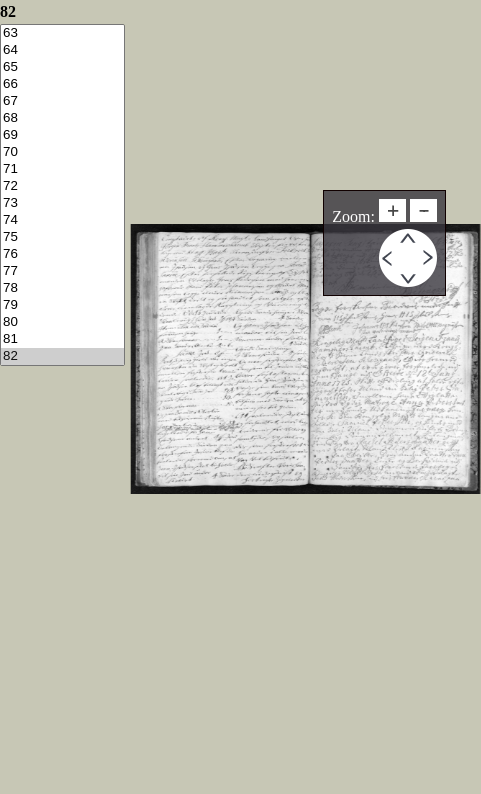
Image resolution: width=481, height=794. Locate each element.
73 (62, 203)
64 (62, 50)
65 (62, 67)
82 (62, 356)
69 (62, 135)
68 (62, 118)
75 (62, 237)
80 (62, 322)
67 (62, 101)
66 (62, 84)
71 (62, 169)
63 (62, 33)
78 (62, 288)
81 (62, 339)
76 (62, 254)
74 (62, 220)
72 (62, 186)
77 (62, 271)
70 (62, 152)
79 (62, 305)
